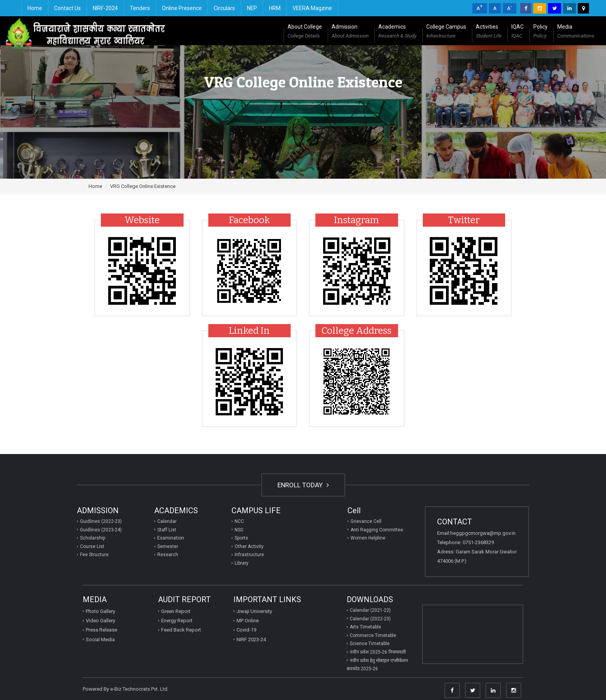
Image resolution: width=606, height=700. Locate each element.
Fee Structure (94, 555)
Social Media (100, 639)
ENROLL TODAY (303, 485)
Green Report (176, 611)
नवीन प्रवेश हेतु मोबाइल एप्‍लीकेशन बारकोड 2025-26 (377, 665)
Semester (168, 546)
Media (576, 32)
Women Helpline (368, 538)
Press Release (101, 630)
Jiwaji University (254, 611)
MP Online (248, 621)
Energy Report (177, 621)
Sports (241, 538)
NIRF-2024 (105, 8)
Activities (489, 32)
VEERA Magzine (312, 8)
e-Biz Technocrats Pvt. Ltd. (139, 689)
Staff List (167, 530)
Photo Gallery (100, 611)
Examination (171, 538)
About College (305, 32)
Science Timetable (370, 644)
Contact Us (67, 8)
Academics (397, 32)
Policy (540, 32)
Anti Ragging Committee (377, 530)
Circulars (224, 8)
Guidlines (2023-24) (101, 530)
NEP (252, 8)
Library (242, 563)
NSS (239, 530)
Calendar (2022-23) (370, 619)
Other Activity (249, 546)
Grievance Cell (366, 521)
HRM (275, 8)
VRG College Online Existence (143, 186)
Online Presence (182, 8)
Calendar (167, 521)
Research (168, 555)
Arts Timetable (365, 627)
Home (35, 8)
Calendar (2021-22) (370, 610)
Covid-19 (246, 630)
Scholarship (93, 538)
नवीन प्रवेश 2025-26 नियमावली (378, 652)
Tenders (140, 8)
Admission (350, 32)
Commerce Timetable (373, 635)
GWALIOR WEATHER (473, 634)
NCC (239, 521)
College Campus (446, 32)
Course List (92, 546)
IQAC (517, 32)
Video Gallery (100, 621)
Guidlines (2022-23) (101, 521)
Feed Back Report (181, 630)
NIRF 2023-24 (251, 639)
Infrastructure (249, 555)
